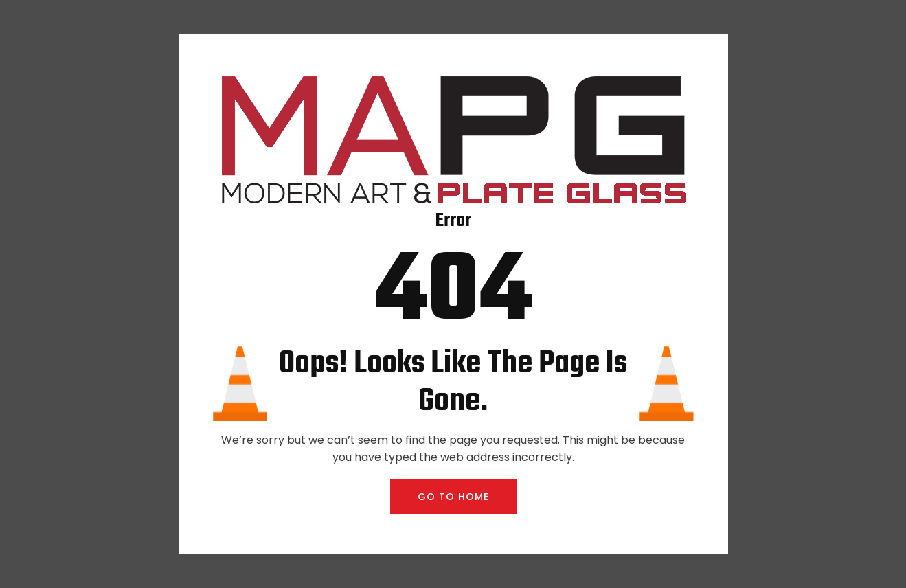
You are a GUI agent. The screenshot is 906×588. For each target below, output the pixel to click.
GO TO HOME (453, 497)
